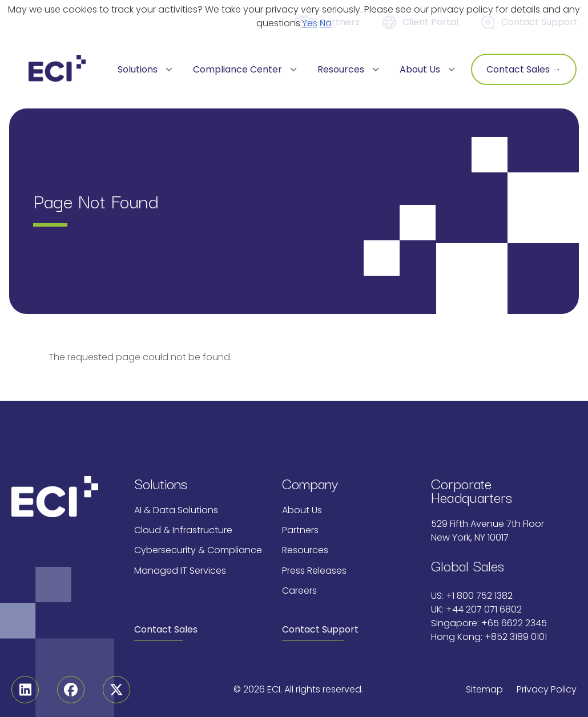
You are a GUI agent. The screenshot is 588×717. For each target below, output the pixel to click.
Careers (299, 591)
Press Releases (314, 571)
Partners (300, 530)
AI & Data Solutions (176, 510)
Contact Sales (166, 629)
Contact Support (320, 629)
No (326, 23)
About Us (302, 510)
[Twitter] (116, 690)
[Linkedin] (25, 690)
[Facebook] (71, 690)
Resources (305, 550)
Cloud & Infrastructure (183, 530)
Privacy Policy (547, 689)
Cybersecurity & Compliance (198, 550)
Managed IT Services (180, 571)
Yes (310, 23)
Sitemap (484, 689)
